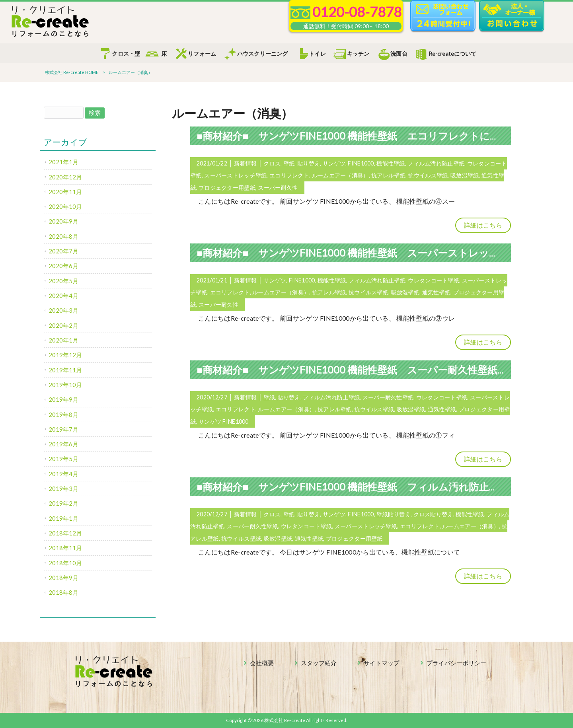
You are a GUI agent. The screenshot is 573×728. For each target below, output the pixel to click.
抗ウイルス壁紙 (428, 175)
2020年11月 (65, 192)
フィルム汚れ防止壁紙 (436, 163)
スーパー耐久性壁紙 (388, 397)
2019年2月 (63, 503)
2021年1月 (63, 162)
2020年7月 (63, 251)
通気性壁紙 (436, 292)
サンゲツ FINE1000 (224, 421)
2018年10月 (65, 563)
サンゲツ (334, 163)
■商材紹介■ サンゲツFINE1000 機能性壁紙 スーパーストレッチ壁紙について (379, 253)
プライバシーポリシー (456, 663)
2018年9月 (63, 578)
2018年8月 (63, 592)
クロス (272, 163)
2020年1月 (63, 340)
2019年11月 (65, 370)
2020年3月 (63, 310)
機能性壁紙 (391, 163)
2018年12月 (65, 533)
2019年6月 (63, 444)
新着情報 (245, 163)
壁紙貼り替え (394, 514)
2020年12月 (65, 177)
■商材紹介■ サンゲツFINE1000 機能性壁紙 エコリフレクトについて (359, 136)
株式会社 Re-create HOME (72, 72)
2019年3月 (63, 489)
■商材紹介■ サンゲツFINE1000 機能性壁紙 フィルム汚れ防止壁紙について (373, 487)
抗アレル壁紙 (388, 175)
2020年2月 (63, 325)
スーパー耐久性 (278, 188)
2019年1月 (63, 518)
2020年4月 (63, 296)
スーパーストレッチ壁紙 (235, 175)
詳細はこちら (483, 225)
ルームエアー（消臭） (340, 175)
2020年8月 (63, 236)
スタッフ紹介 (319, 663)
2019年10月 (65, 385)
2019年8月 (63, 415)
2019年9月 (63, 399)
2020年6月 (63, 266)
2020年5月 (63, 281)
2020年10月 (65, 206)
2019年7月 (63, 429)
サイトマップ (382, 663)
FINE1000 (361, 163)
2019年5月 (63, 459)
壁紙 (289, 163)
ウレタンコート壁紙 (434, 280)
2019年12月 (65, 355)
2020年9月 (63, 221)
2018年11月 (65, 548)
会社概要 (262, 663)
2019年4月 (63, 474)
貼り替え (309, 163)
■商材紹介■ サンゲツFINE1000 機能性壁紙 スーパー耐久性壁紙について (368, 370)
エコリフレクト (289, 175)
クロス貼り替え (433, 514)
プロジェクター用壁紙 (227, 188)
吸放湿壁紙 (465, 175)
